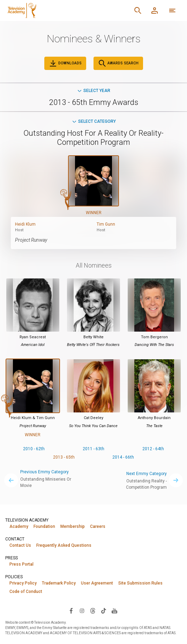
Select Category (94, 121)
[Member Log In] (155, 10)
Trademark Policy (59, 583)
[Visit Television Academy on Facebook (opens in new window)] (71, 610)
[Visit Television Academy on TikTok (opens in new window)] (104, 610)
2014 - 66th (123, 457)
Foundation (44, 526)
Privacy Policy (23, 583)
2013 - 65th (64, 457)
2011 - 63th (93, 449)
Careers (98, 526)
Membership (73, 526)
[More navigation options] (172, 10)
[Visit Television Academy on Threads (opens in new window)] (93, 610)
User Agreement (97, 583)
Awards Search (118, 63)
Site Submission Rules (140, 583)
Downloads (65, 63)
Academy (19, 526)
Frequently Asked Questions (64, 545)
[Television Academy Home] (55, 10)
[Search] (138, 10)
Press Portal (21, 564)
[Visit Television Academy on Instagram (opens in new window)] (82, 610)
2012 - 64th (153, 449)
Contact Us (20, 545)
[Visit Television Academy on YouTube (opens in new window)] (114, 610)
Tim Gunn (106, 224)
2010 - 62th (34, 449)
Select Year (93, 91)
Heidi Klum (25, 224)
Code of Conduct (26, 592)
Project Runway (31, 240)
